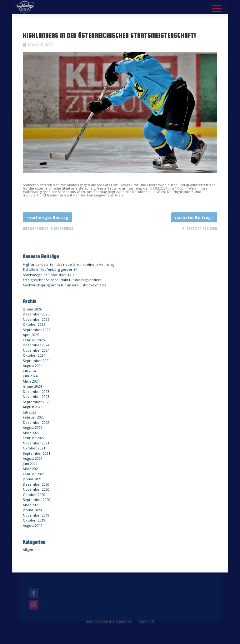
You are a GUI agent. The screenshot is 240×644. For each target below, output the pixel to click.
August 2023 (33, 407)
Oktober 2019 (34, 520)
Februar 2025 (34, 340)
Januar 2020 (32, 510)
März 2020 (31, 505)
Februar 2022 (34, 438)
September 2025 (37, 330)
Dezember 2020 (36, 484)
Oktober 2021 (34, 448)
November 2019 (36, 515)
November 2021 (36, 443)
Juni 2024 (30, 376)
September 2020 (37, 500)
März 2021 (31, 469)
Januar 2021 (32, 479)
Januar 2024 (32, 386)
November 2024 (36, 350)
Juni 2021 (30, 464)
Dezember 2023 (36, 391)
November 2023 (36, 396)
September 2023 (37, 402)
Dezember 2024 (36, 345)
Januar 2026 (32, 309)
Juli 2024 (30, 371)
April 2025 (31, 335)
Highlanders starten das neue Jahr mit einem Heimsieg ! (70, 264)
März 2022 (31, 433)
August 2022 (33, 427)
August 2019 (33, 525)
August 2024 (33, 366)
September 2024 (37, 361)
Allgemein (31, 550)
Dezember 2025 (36, 314)
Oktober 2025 (34, 324)
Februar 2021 (34, 474)
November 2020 (36, 489)
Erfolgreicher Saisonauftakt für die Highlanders (62, 280)
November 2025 (36, 319)
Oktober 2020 (34, 495)
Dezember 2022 (36, 422)
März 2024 (31, 381)
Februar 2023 (34, 417)
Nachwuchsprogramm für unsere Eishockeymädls (65, 285)
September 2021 (37, 453)
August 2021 (33, 458)
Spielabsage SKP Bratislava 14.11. (50, 275)
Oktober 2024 (34, 355)
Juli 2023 (30, 412)
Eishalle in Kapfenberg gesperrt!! (50, 269)
